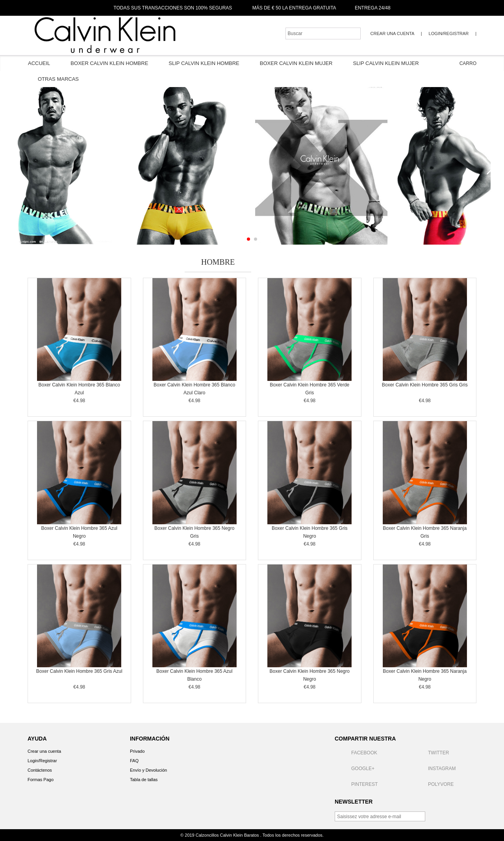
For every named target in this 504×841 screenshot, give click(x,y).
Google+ (355, 769)
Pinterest (356, 784)
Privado (137, 751)
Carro (462, 63)
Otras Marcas (58, 79)
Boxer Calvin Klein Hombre (109, 63)
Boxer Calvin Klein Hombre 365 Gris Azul (79, 671)
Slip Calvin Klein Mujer (386, 63)
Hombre (218, 262)
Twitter (430, 753)
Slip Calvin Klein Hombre (204, 63)
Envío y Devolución (148, 770)
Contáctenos (40, 770)
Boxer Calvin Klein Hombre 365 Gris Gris (425, 385)
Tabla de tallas (144, 780)
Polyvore (433, 784)
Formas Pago (41, 780)
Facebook (356, 753)
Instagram (434, 769)
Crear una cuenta (393, 33)
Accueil (39, 63)
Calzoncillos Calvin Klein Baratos (228, 835)
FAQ (134, 761)
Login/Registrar (449, 33)
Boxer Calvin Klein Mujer (296, 63)
